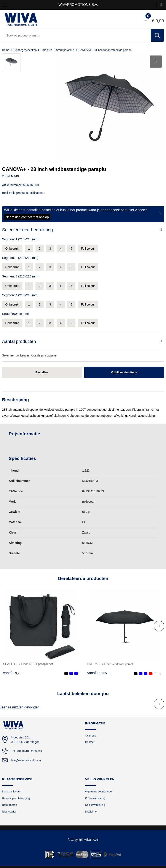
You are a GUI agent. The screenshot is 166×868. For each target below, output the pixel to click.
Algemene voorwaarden (100, 789)
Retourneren (10, 803)
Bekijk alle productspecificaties (24, 190)
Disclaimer (92, 810)
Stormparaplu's (67, 50)
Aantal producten (19, 338)
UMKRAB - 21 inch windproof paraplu (112, 661)
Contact (90, 740)
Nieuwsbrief (10, 810)
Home (6, 50)
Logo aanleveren (13, 789)
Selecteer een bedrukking (28, 227)
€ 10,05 (97, 670)
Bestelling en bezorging (17, 796)
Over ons (91, 733)
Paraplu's (48, 50)
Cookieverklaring (96, 803)
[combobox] (77, 35)
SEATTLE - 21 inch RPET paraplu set (28, 661)
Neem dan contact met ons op (27, 214)
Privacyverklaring (96, 796)
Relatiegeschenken (26, 50)
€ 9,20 (12, 670)
